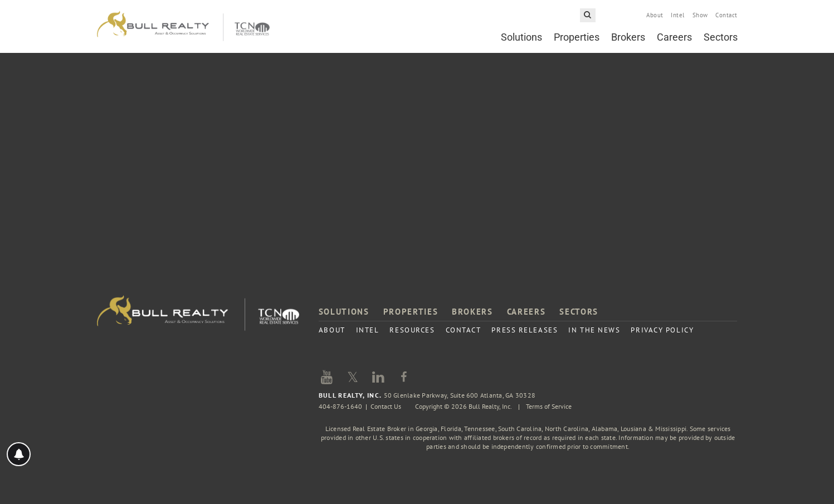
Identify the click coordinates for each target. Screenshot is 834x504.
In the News (594, 330)
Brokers (628, 37)
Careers (674, 37)
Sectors (721, 37)
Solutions (521, 37)
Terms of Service (549, 406)
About (655, 15)
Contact (726, 15)
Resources (412, 330)
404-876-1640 (340, 406)
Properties (577, 37)
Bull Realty (183, 26)
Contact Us (386, 406)
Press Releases (525, 330)
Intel (677, 15)
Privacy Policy (662, 330)
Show (700, 15)
